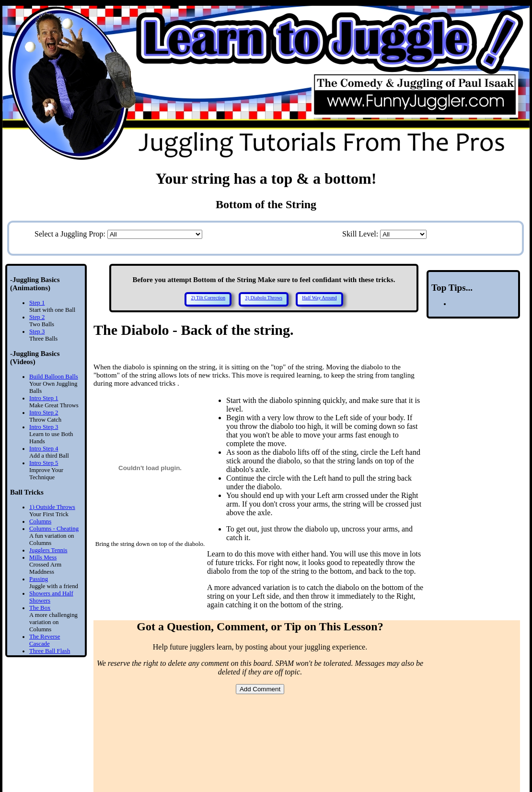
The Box (40, 608)
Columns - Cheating (54, 529)
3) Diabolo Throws (264, 298)
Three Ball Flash (50, 651)
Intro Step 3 (44, 427)
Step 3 (37, 331)
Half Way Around (319, 298)
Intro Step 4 (44, 449)
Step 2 (37, 317)
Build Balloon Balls (54, 377)
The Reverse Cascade (45, 640)
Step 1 (37, 303)
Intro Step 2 (44, 413)
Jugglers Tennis (48, 550)
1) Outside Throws (52, 507)
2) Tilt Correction (208, 298)
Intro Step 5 (44, 463)
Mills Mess (43, 557)
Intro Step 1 (44, 398)
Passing (39, 579)
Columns (40, 521)
